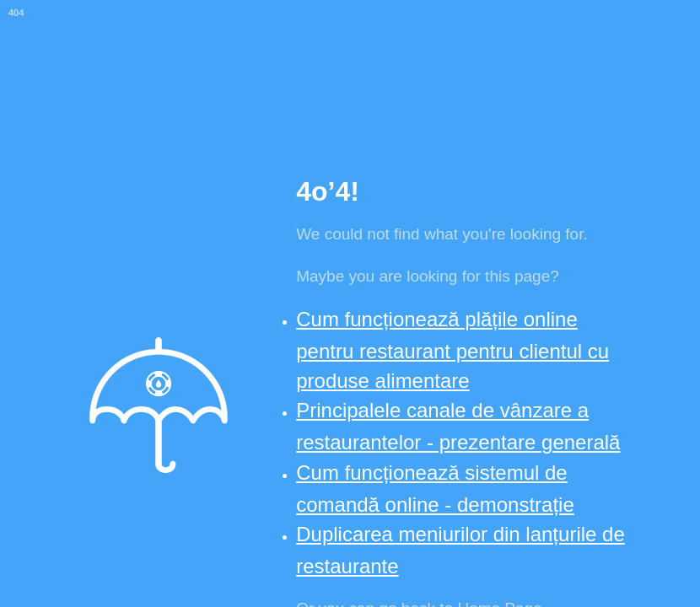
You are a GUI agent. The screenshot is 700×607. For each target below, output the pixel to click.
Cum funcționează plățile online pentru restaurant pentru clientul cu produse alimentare (452, 350)
